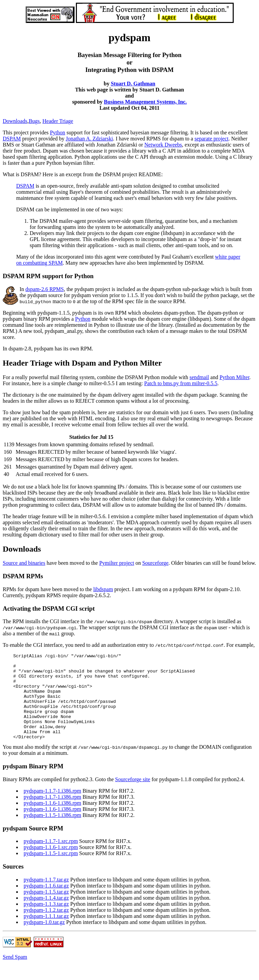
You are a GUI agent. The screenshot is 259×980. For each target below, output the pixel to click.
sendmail (199, 377)
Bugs (34, 121)
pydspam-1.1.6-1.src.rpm (51, 864)
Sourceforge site (133, 797)
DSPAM (12, 139)
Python (57, 133)
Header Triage (58, 121)
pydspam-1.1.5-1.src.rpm (51, 870)
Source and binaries (24, 563)
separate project (212, 139)
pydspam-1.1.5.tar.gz (46, 909)
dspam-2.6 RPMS (45, 289)
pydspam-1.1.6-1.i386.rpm (52, 820)
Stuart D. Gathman (133, 84)
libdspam (103, 589)
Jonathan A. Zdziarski (89, 139)
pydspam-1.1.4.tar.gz (46, 915)
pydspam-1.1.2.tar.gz (46, 927)
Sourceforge (155, 563)
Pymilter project (117, 563)
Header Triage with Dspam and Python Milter (82, 363)
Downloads (15, 121)
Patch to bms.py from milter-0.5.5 (181, 383)
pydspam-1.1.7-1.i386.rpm (52, 808)
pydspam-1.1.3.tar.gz (46, 921)
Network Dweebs (163, 145)
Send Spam (15, 974)
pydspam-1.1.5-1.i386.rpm (52, 832)
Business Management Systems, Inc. (145, 102)
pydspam (84, 289)
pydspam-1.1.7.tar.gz (46, 897)
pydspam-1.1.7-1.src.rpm (51, 858)
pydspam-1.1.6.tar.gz (46, 903)
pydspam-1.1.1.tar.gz (46, 933)
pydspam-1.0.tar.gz (44, 939)
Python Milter (234, 377)
